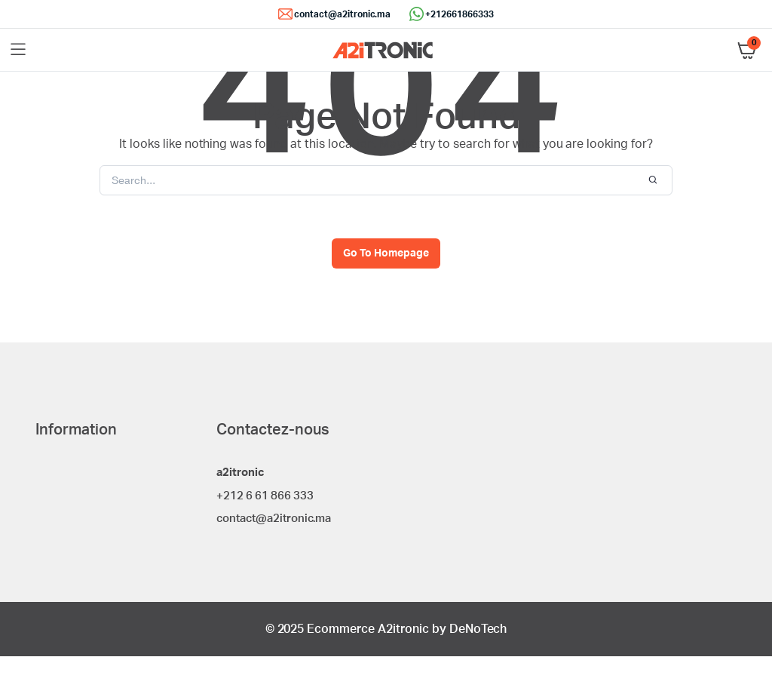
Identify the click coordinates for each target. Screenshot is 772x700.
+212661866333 (460, 14)
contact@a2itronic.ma (342, 14)
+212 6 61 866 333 (265, 496)
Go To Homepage (386, 253)
